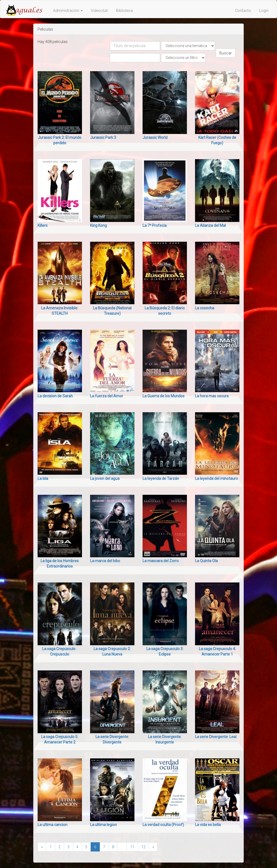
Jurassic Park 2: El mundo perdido (60, 140)
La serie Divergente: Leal (216, 737)
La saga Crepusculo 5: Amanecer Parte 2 (60, 739)
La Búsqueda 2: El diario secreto (165, 311)
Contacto (243, 11)
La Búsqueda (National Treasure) (112, 311)
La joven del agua (105, 479)
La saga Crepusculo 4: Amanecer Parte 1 (217, 651)
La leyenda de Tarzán (161, 479)
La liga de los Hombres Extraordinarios (60, 564)
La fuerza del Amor (107, 396)
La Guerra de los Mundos (164, 396)
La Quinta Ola (206, 561)
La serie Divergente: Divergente (112, 739)
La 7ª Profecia (155, 225)
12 (143, 847)
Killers (43, 225)
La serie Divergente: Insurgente (165, 739)
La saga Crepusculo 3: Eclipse (165, 651)
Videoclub (99, 11)
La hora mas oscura (212, 396)
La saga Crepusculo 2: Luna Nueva (112, 651)
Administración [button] (68, 11)
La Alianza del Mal (210, 225)
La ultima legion (103, 825)
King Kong (98, 225)
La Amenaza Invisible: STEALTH (60, 311)
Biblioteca (124, 11)
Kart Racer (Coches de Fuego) (217, 140)
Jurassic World (155, 137)
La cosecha (205, 308)
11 (132, 847)
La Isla (43, 479)
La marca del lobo (105, 561)
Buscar (226, 53)
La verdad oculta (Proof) (163, 825)
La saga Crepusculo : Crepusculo (60, 651)
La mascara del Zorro (161, 561)
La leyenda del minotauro (217, 479)
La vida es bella (208, 825)
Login (264, 11)
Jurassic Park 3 (103, 137)
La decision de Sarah (55, 396)
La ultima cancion (52, 825)
